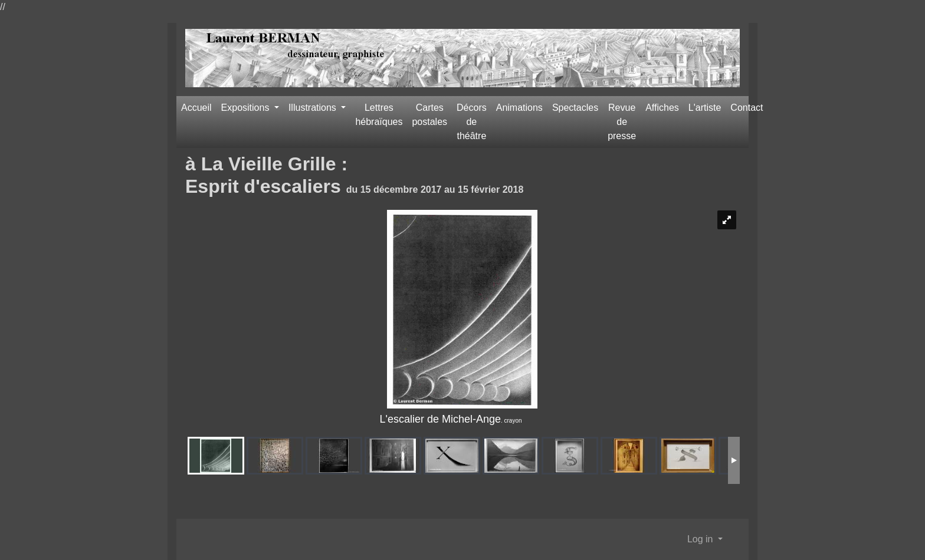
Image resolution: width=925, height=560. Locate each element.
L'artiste (705, 108)
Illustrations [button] (314, 108)
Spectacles (575, 108)
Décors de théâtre (472, 122)
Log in (701, 539)
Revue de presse (622, 122)
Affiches (662, 108)
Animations (519, 108)
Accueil (196, 108)
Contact (747, 108)
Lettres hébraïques (379, 115)
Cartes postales (429, 115)
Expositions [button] (247, 108)
